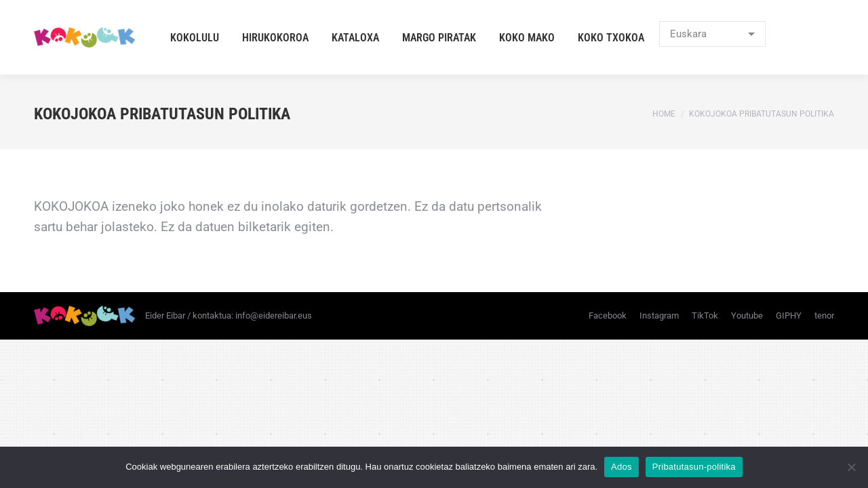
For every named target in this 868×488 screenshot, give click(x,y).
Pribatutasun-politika (694, 467)
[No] (851, 467)
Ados (622, 467)
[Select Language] (712, 34)
